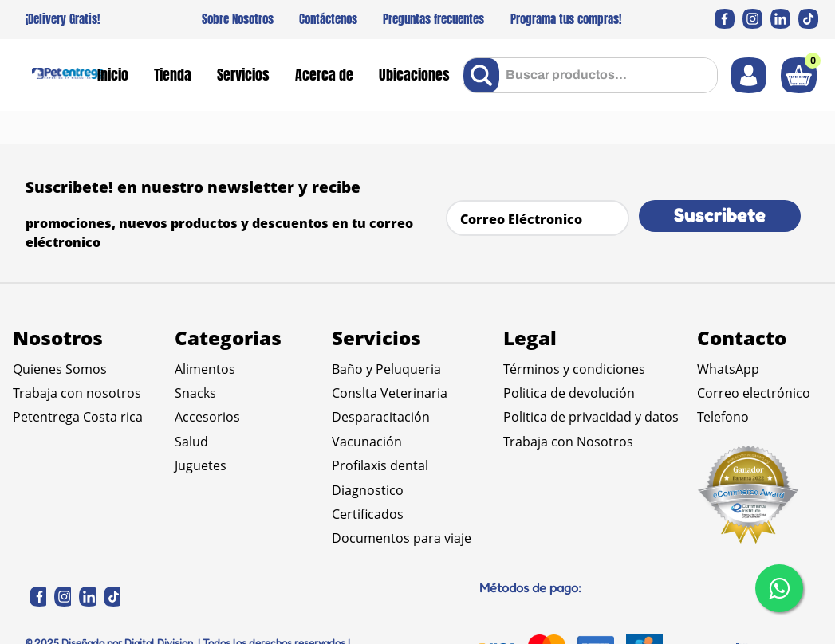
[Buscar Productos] (484, 75)
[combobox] (590, 75)
